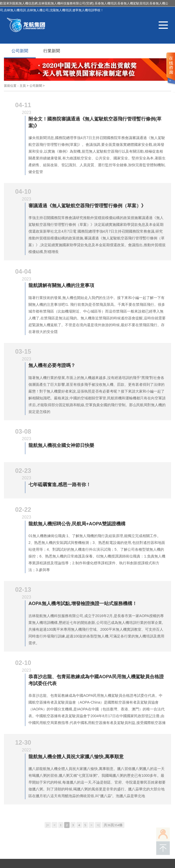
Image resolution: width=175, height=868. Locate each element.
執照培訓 (56, 756)
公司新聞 (20, 51)
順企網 (25, 831)
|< (48, 703)
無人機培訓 (39, 839)
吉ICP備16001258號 (35, 821)
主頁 (23, 86)
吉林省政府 (108, 831)
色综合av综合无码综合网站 (25, 864)
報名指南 (34, 769)
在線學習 (11, 769)
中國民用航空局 (66, 831)
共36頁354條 (113, 703)
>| (98, 703)
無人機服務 (13, 762)
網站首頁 (11, 756)
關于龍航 (34, 756)
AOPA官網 (42, 831)
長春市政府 (129, 831)
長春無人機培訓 (15, 839)
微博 (126, 771)
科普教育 (79, 756)
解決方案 (37, 762)
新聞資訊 (82, 762)
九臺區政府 (149, 831)
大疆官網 (88, 831)
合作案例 (60, 762)
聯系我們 (129, 755)
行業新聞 (52, 51)
